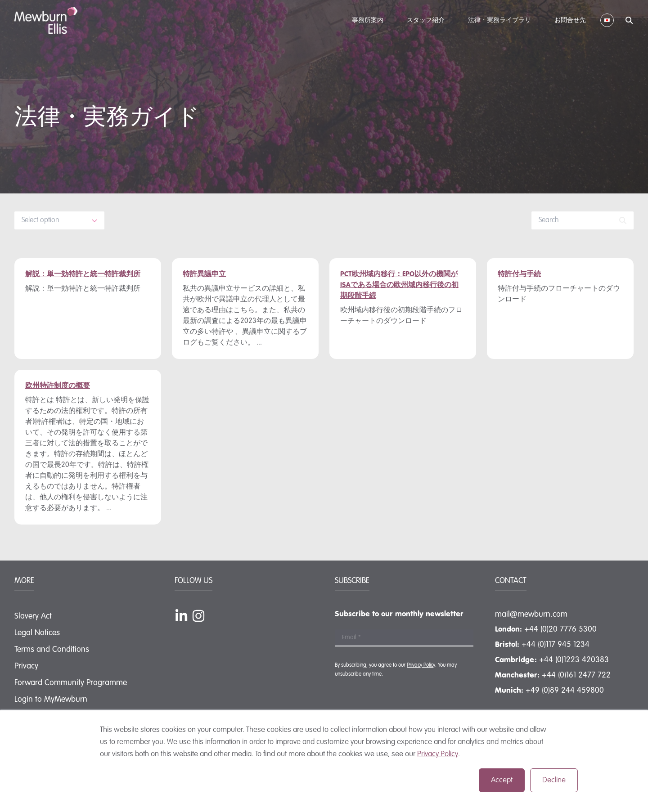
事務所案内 (368, 20)
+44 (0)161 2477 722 (576, 675)
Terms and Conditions (52, 650)
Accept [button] (502, 780)
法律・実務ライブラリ (499, 20)
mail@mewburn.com (531, 615)
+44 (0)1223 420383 (574, 660)
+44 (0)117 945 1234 (556, 645)
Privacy (26, 666)
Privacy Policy (438, 754)
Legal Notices (37, 633)
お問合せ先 (570, 20)
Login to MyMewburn (51, 700)
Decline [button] (554, 780)
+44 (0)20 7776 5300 (560, 629)
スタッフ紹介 (426, 20)
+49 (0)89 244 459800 (565, 691)
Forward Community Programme (71, 683)
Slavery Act (33, 616)
